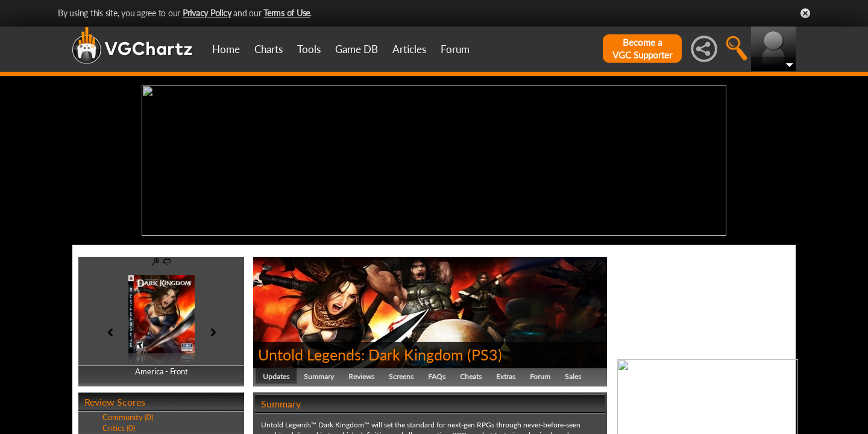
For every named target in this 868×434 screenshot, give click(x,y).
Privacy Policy (207, 13)
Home (226, 49)
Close (805, 13)
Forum (455, 49)
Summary (319, 376)
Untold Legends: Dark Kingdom (361, 354)
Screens (401, 376)
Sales (573, 376)
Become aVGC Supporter (642, 49)
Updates (276, 376)
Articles (409, 49)
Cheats (471, 376)
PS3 (485, 354)
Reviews (361, 376)
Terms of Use (287, 13)
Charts (269, 49)
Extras (506, 376)
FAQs (437, 376)
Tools (309, 49)
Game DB (357, 49)
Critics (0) (119, 428)
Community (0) (128, 417)
